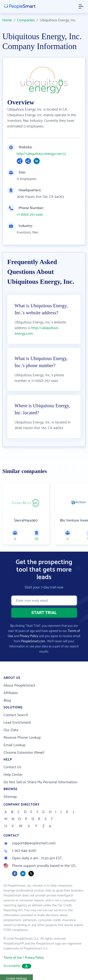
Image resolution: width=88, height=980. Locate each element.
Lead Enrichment (17, 723)
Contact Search (16, 715)
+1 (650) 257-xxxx (30, 215)
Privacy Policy (29, 636)
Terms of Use (13, 958)
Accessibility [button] (17, 966)
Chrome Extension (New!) (24, 753)
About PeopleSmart (19, 686)
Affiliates (11, 693)
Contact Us (12, 767)
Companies (26, 20)
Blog (7, 701)
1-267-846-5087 (20, 851)
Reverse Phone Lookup (22, 738)
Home (7, 20)
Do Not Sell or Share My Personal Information (40, 782)
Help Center (13, 775)
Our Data (11, 730)
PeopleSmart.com (33, 641)
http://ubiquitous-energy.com (39, 154)
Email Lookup (15, 745)
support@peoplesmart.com (30, 843)
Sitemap (10, 797)
